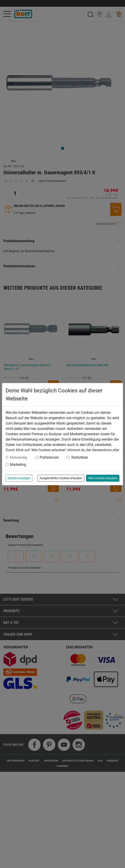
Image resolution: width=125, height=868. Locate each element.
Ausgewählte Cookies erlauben (61, 478)
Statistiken (80, 457)
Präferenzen (49, 457)
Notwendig (19, 457)
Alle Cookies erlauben (103, 478)
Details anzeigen (19, 478)
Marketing (18, 465)
